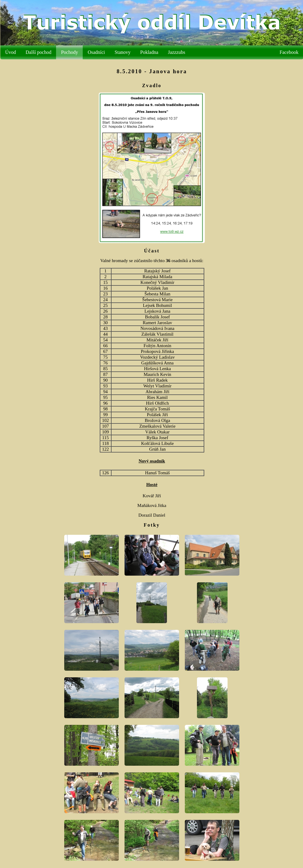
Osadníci (102, 52)
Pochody (75, 52)
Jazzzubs (182, 52)
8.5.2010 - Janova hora (158, 71)
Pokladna (155, 52)
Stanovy (128, 52)
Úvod (16, 52)
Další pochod (44, 52)
